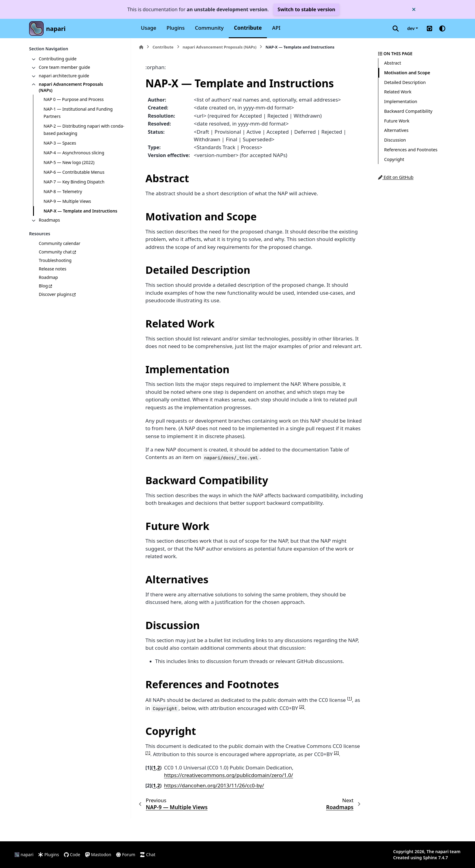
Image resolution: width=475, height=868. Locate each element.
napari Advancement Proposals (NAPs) (71, 87)
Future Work (397, 121)
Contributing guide (58, 59)
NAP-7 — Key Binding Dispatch (74, 182)
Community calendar (60, 243)
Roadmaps (49, 220)
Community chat (55, 252)
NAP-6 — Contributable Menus (74, 172)
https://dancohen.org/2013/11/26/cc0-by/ (214, 785)
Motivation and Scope (407, 73)
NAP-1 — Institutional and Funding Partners (78, 113)
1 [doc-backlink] (154, 768)
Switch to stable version (306, 9)
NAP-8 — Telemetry (63, 191)
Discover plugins (55, 294)
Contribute (248, 28)
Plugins (176, 28)
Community (209, 28)
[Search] (396, 28)
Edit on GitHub (396, 177)
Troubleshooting (55, 260)
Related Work (398, 92)
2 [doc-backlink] (159, 768)
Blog (43, 286)
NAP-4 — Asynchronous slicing (74, 153)
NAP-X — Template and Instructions (80, 211)
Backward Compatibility (408, 111)
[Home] (141, 47)
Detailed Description (405, 82)
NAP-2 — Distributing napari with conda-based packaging (84, 130)
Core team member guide (64, 67)
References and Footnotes (411, 150)
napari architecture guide (64, 76)
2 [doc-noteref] (302, 706)
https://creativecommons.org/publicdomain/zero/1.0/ (229, 775)
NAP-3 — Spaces (60, 143)
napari (56, 29)
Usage (149, 28)
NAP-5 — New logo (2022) (69, 162)
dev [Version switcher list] (411, 28)
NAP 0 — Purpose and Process (74, 99)
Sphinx (430, 858)
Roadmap (48, 277)
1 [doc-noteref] (350, 698)
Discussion (395, 140)
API (276, 28)
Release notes (53, 269)
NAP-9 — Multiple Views (67, 201)
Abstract (393, 63)
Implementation (401, 101)
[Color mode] (442, 28)
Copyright (394, 159)
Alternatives (396, 130)
